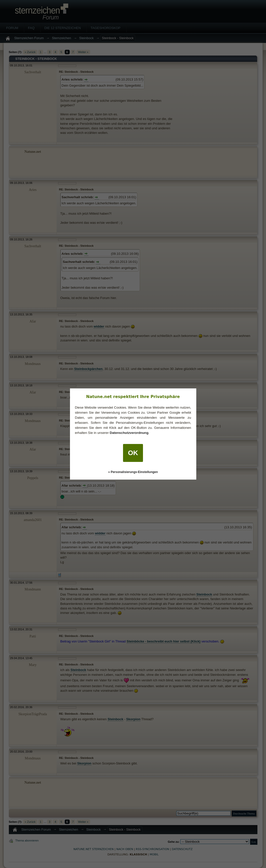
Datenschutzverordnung (129, 433)
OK (133, 453)
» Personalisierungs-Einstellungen (133, 472)
